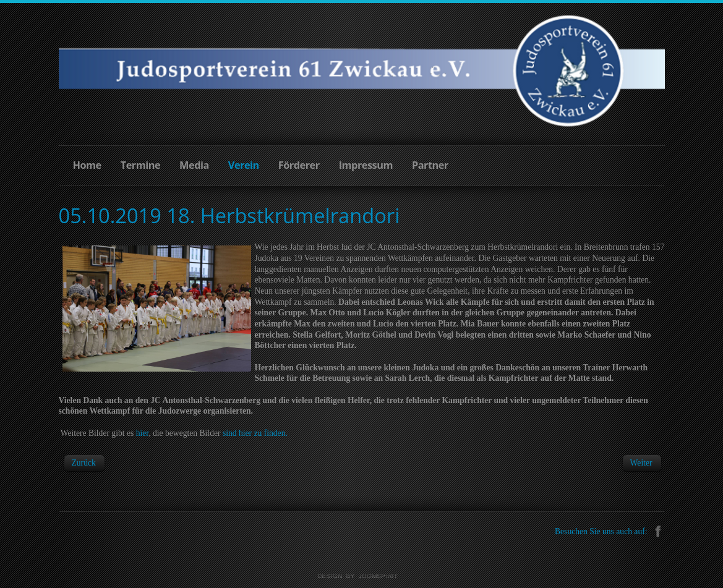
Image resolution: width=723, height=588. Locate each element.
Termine (140, 165)
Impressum (366, 165)
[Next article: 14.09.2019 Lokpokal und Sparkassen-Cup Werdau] (641, 463)
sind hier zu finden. (255, 433)
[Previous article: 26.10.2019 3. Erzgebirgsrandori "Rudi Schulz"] (84, 463)
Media (194, 165)
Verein (244, 165)
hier (143, 433)
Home (87, 165)
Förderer (299, 165)
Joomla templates (362, 576)
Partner (430, 165)
